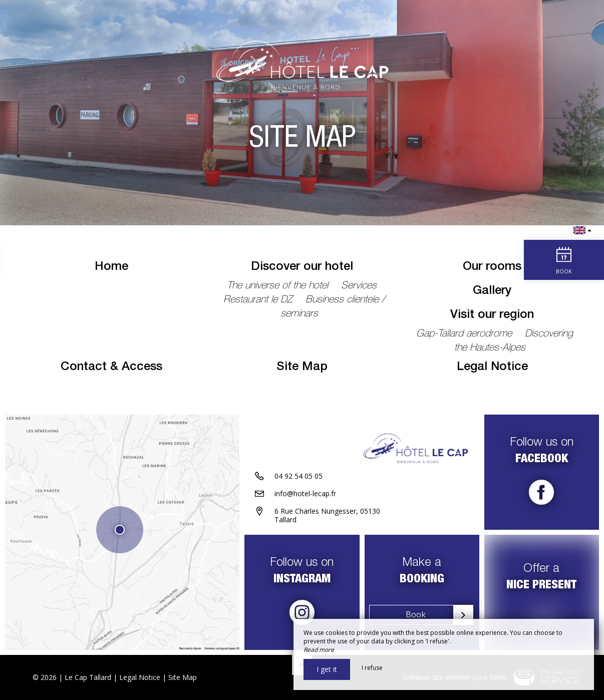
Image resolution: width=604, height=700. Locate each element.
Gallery (492, 291)
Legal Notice (492, 368)
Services (359, 286)
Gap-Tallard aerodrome (466, 334)
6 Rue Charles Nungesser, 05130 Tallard (327, 515)
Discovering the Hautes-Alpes (514, 341)
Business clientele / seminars (333, 307)
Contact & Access (111, 368)
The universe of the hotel (279, 286)
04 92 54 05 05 (298, 476)
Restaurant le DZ (259, 300)
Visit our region (492, 315)
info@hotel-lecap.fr (305, 493)
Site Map (302, 368)
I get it (327, 669)
